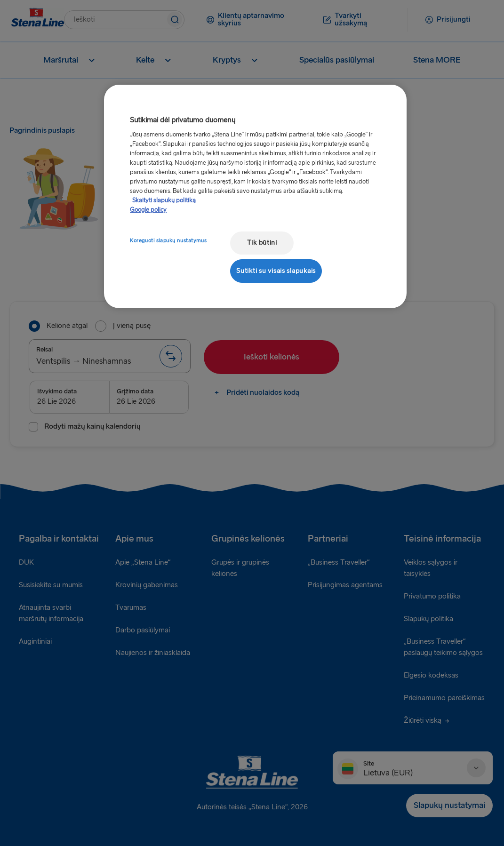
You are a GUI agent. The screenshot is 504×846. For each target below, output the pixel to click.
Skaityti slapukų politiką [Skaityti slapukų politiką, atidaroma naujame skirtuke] (164, 200)
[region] (255, 196)
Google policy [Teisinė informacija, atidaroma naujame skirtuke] (148, 210)
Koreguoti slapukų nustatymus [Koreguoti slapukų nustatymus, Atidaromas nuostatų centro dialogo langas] (168, 241)
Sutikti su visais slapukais (276, 271)
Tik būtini (262, 243)
